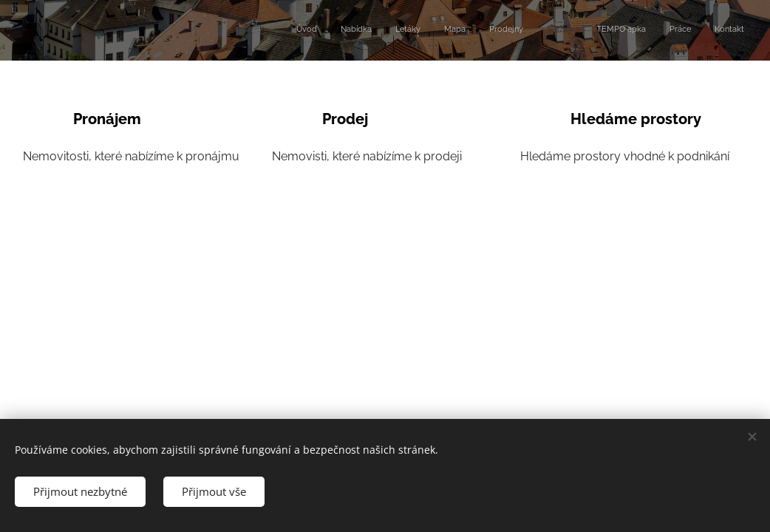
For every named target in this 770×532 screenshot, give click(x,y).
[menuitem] (559, 30)
